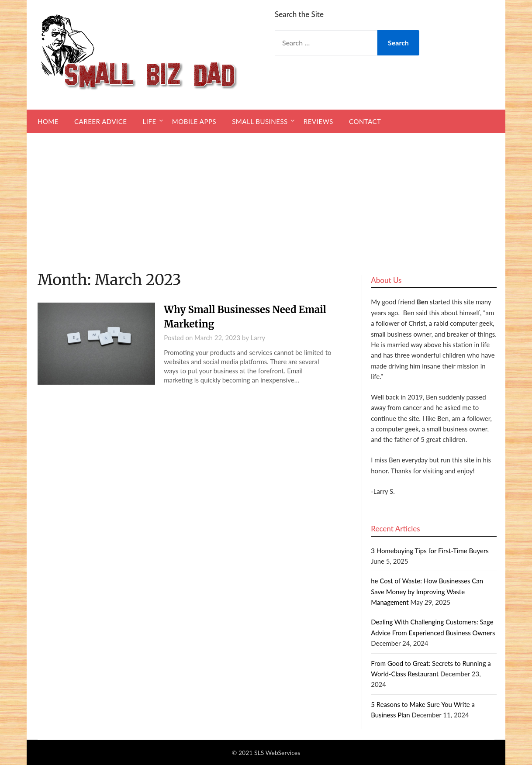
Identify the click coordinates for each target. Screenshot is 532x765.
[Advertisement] (266, 199)
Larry (258, 338)
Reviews (318, 121)
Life (150, 121)
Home (48, 121)
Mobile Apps (194, 121)
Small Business (260, 121)
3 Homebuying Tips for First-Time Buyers (430, 551)
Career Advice (100, 121)
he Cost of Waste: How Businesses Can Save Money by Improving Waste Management (427, 591)
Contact (365, 121)
